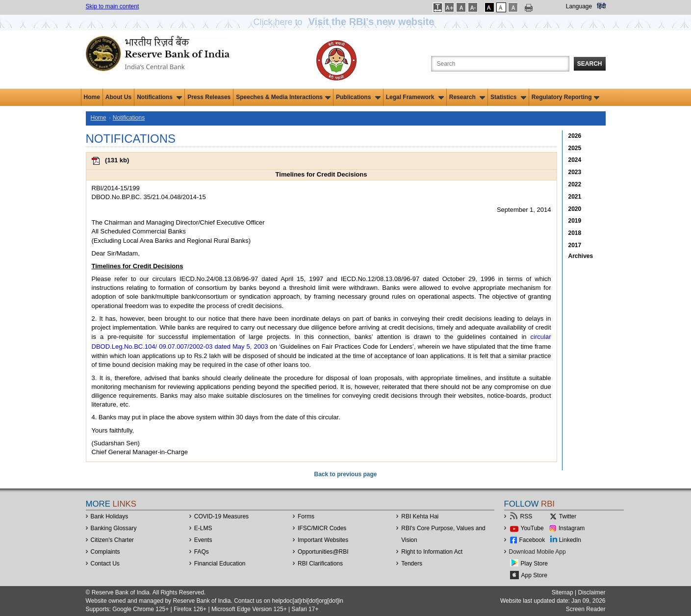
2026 (575, 136)
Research (467, 97)
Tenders (412, 564)
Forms (306, 516)
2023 (575, 172)
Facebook (532, 540)
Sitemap (563, 592)
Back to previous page (345, 474)
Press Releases (209, 97)
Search (590, 64)
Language (579, 6)
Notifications (159, 97)
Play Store (534, 564)
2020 (575, 209)
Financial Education (220, 564)
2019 (575, 221)
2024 (575, 160)
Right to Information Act (432, 552)
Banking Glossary (114, 528)
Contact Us (105, 564)
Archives (581, 256)
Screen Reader (586, 609)
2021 (575, 197)
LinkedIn (570, 540)
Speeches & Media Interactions (283, 97)
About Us (118, 97)
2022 (575, 184)
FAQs (202, 552)
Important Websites (323, 540)
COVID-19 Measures (221, 516)
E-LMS (203, 528)
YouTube (532, 528)
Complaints (105, 552)
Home (92, 97)
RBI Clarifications (320, 564)
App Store (534, 575)
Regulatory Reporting (566, 97)
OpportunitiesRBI (323, 552)
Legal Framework (415, 97)
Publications (358, 97)
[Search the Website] (500, 64)
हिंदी (601, 6)
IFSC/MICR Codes (322, 528)
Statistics (508, 97)
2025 (575, 148)
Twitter (568, 516)
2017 (575, 245)
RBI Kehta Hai (420, 516)
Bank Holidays (110, 516)
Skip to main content (113, 6)
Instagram (572, 528)
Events (203, 540)
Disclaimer (591, 592)
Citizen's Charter (112, 540)
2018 (575, 233)
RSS (526, 516)
